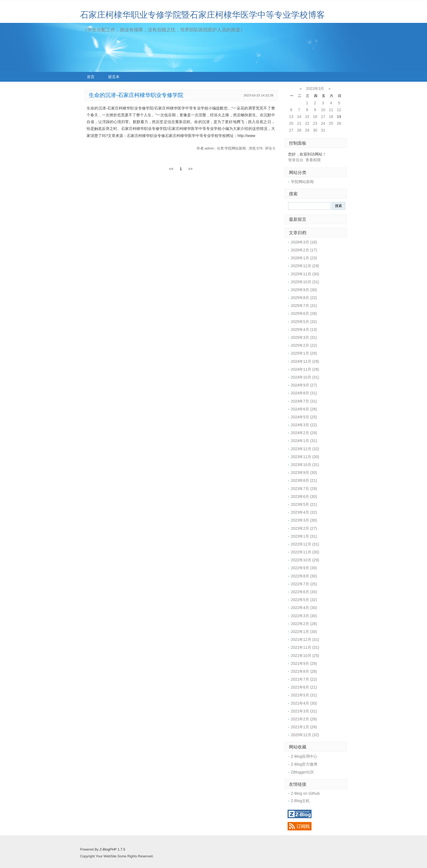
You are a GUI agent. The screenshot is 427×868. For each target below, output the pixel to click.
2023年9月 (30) (304, 473)
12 (339, 110)
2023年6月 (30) (304, 497)
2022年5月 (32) (304, 600)
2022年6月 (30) (304, 592)
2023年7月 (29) (304, 489)
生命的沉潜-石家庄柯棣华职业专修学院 (136, 95)
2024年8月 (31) (304, 393)
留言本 (114, 77)
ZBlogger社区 (302, 772)
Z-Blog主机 (300, 801)
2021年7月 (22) (304, 679)
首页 (91, 77)
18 (331, 117)
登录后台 (296, 160)
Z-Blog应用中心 (304, 756)
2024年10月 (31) (305, 377)
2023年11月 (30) (305, 457)
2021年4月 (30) (304, 703)
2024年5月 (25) (304, 417)
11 (331, 110)
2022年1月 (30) (304, 632)
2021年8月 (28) (304, 671)
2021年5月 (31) (304, 695)
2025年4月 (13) (304, 330)
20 (291, 123)
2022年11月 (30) (305, 552)
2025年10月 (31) (305, 282)
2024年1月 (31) (304, 441)
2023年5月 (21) (304, 504)
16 (315, 117)
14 (299, 117)
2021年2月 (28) (304, 719)
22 (307, 123)
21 (299, 123)
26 (339, 123)
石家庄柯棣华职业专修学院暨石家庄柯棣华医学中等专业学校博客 (202, 15)
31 (323, 130)
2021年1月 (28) (304, 727)
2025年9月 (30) (304, 290)
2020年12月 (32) (305, 735)
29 (307, 130)
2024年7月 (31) (304, 401)
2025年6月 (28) (304, 313)
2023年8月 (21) (304, 480)
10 (323, 110)
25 (331, 123)
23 (315, 123)
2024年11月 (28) (305, 369)
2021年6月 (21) (304, 687)
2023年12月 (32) (305, 449)
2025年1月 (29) (304, 353)
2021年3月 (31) (304, 711)
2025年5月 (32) (304, 322)
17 (323, 117)
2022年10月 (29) (305, 560)
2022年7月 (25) (304, 584)
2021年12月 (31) (305, 639)
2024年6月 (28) (304, 409)
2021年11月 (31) (305, 647)
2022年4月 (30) (304, 608)
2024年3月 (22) (304, 425)
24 (323, 123)
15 (307, 117)
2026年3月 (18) (304, 242)
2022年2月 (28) (304, 624)
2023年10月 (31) (305, 465)
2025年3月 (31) (304, 337)
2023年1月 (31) (304, 536)
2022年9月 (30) (304, 568)
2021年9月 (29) (304, 663)
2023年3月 (315, 89)
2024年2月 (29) (304, 433)
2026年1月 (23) (304, 258)
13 (291, 117)
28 (299, 130)
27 (291, 130)
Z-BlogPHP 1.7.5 (112, 849)
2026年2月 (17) (304, 250)
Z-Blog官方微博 (304, 764)
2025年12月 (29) (305, 266)
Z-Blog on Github (305, 793)
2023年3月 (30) (304, 520)
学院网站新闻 (302, 182)
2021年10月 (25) (305, 656)
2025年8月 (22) (304, 298)
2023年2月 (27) (304, 528)
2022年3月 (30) (304, 616)
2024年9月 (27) (304, 385)
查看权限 (313, 160)
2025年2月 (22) (304, 345)
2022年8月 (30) (304, 576)
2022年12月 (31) (305, 544)
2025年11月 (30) (305, 274)
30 (315, 130)
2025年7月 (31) (304, 306)
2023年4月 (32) (304, 512)
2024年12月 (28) (305, 361)
